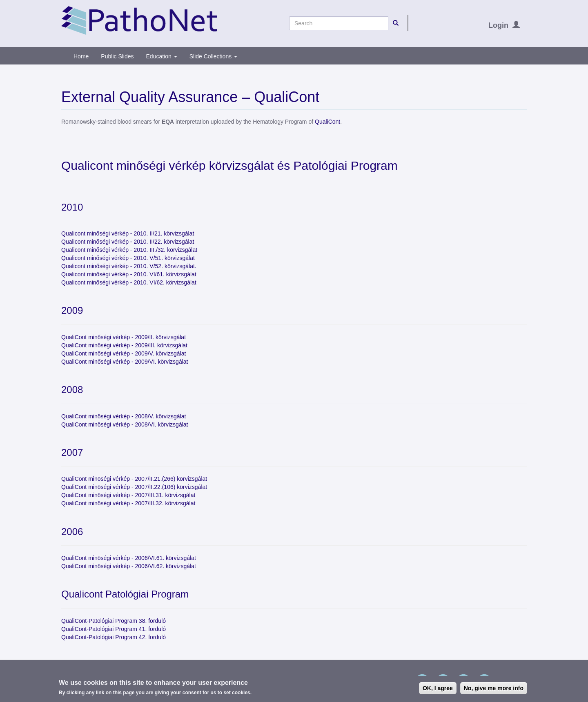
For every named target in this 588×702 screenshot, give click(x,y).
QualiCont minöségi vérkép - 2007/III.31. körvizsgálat (128, 495)
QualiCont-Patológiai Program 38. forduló (114, 621)
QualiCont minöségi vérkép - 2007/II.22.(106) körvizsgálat (134, 487)
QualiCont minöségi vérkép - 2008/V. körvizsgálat (124, 416)
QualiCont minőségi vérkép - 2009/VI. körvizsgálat (125, 362)
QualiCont (327, 122)
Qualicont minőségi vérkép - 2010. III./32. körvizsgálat (129, 250)
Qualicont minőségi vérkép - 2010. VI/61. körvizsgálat (129, 274)
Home (81, 56)
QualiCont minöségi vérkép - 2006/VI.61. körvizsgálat (129, 558)
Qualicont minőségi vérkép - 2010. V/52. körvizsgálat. (129, 266)
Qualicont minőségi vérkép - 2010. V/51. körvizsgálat (128, 258)
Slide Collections (213, 56)
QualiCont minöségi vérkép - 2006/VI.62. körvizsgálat (129, 566)
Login (498, 25)
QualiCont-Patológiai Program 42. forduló (114, 637)
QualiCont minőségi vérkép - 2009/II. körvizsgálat (124, 337)
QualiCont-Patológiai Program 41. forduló (114, 629)
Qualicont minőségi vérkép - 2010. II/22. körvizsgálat (128, 242)
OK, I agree (438, 689)
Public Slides (117, 56)
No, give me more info (494, 689)
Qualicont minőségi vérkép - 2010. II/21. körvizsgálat (128, 233)
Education (162, 56)
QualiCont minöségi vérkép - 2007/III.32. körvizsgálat (128, 503)
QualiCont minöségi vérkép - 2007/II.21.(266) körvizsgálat (134, 479)
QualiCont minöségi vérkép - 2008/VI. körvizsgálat (125, 424)
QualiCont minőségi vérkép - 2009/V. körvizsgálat (124, 353)
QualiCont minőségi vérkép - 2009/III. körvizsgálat (124, 345)
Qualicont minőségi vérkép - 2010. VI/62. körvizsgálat (129, 282)
